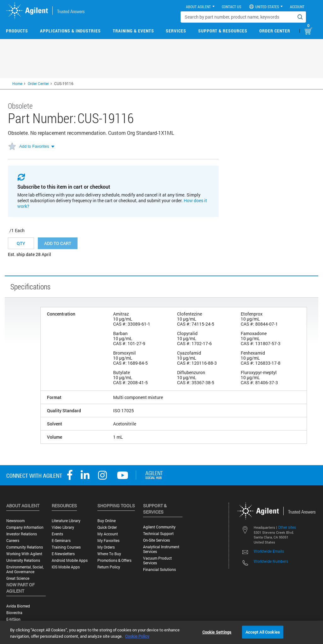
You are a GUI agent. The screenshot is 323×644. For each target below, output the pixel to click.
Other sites (287, 527)
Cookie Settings (217, 632)
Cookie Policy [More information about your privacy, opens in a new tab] (137, 636)
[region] (161, 632)
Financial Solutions (159, 570)
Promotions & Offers (114, 560)
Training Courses (66, 547)
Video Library (63, 527)
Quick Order (107, 527)
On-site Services (156, 540)
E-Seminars (61, 541)
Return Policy (109, 567)
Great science (18, 578)
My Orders (106, 547)
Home (17, 83)
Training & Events (133, 31)
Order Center (275, 31)
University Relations (23, 560)
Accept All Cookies (263, 632)
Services (176, 31)
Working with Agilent (24, 554)
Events (57, 534)
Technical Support (158, 534)
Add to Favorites (34, 146)
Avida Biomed (18, 606)
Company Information (25, 527)
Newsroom (15, 521)
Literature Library (66, 521)
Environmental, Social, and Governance (25, 569)
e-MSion (13, 619)
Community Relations (25, 547)
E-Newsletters (63, 554)
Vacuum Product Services (157, 561)
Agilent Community (159, 527)
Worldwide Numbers (271, 561)
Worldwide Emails (269, 551)
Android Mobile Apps (70, 560)
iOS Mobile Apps (66, 567)
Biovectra (14, 613)
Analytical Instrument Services (161, 549)
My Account (108, 534)
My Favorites (108, 541)
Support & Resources (223, 31)
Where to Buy (109, 554)
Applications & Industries (70, 31)
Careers (13, 541)
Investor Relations (22, 534)
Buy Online (107, 521)
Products (17, 31)
